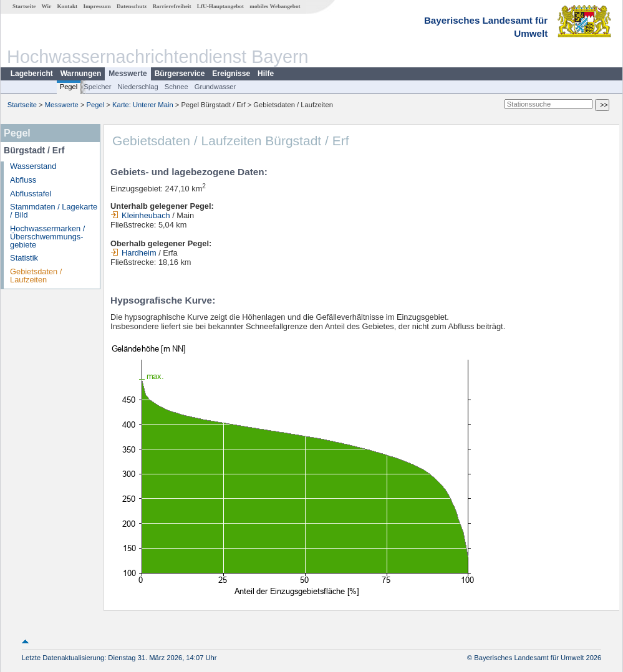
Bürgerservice (180, 74)
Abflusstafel (31, 194)
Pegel (69, 87)
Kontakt (67, 6)
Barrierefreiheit (172, 6)
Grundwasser (215, 87)
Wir (47, 6)
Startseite (24, 6)
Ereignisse (231, 74)
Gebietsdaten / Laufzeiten (36, 276)
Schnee (176, 87)
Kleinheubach (140, 215)
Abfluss (23, 180)
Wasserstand (33, 166)
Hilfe (266, 74)
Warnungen (81, 74)
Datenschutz (132, 6)
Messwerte (128, 74)
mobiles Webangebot (275, 6)
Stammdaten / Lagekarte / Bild (54, 211)
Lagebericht (32, 74)
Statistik (24, 258)
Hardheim (133, 253)
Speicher (97, 87)
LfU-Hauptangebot (220, 6)
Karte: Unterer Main (143, 105)
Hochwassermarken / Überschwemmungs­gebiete (47, 237)
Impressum (97, 6)
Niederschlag (138, 87)
